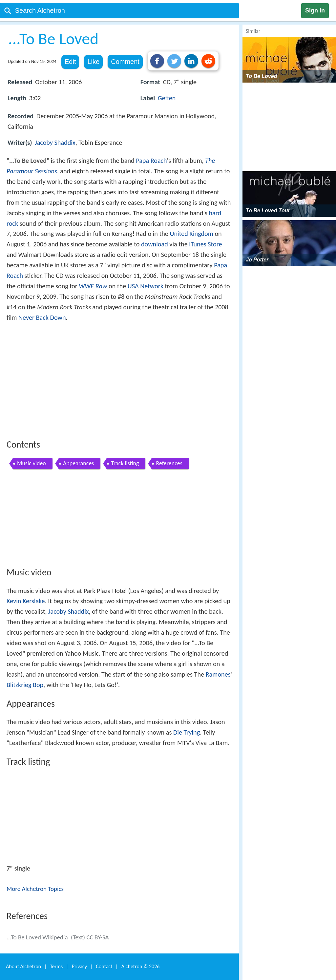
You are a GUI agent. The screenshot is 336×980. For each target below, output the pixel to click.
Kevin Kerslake (26, 601)
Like (93, 62)
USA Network (146, 286)
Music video (31, 463)
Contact (104, 966)
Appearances (79, 463)
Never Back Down (42, 317)
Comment (125, 62)
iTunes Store (205, 244)
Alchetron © (141, 966)
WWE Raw (93, 286)
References (169, 463)
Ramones (218, 674)
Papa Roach (151, 161)
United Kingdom (191, 234)
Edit (70, 62)
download (155, 244)
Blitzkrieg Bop (25, 685)
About (23, 966)
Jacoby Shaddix (55, 143)
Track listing (125, 463)
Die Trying (187, 732)
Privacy (79, 966)
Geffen (167, 98)
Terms (56, 966)
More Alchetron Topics (35, 889)
